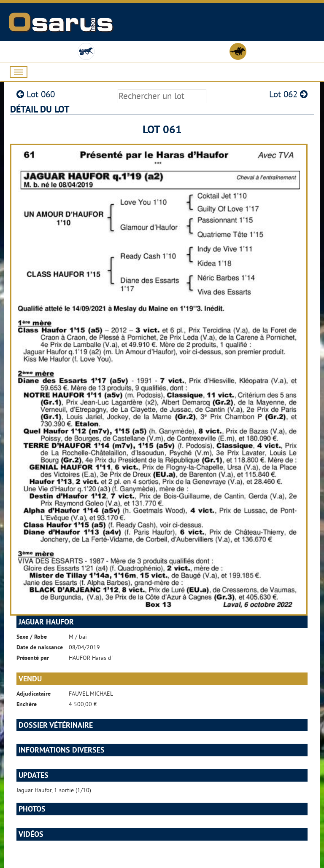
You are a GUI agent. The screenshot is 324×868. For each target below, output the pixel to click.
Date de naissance (40, 647)
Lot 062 (288, 94)
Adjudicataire (34, 694)
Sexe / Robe (32, 637)
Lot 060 (36, 94)
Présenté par (33, 658)
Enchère (27, 704)
